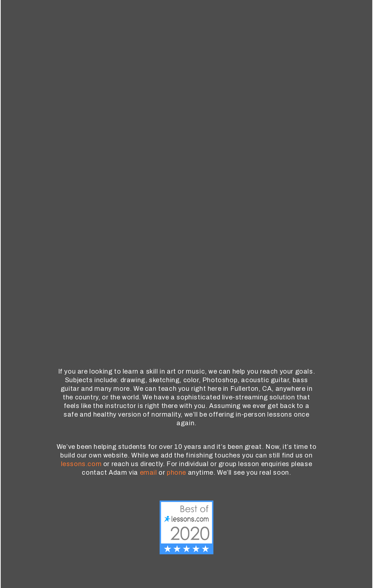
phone (176, 473)
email (148, 473)
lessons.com (81, 464)
